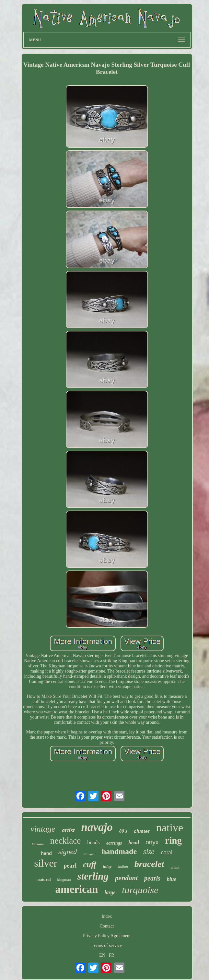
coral (167, 852)
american (77, 889)
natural (44, 879)
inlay (107, 866)
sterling (93, 876)
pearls (152, 878)
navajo (97, 827)
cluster (142, 831)
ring (173, 840)
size (149, 852)
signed (68, 852)
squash (175, 867)
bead (134, 842)
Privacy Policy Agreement (107, 936)
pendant (126, 878)
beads (93, 842)
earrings (114, 843)
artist (68, 830)
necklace (65, 841)
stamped (89, 854)
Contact (107, 926)
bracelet (149, 864)
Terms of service (107, 945)
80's (123, 831)
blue (171, 879)
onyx (152, 842)
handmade (119, 851)
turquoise (140, 890)
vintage (43, 829)
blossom (38, 844)
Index (107, 916)
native (170, 828)
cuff (90, 865)
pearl (70, 866)
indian (123, 867)
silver (46, 863)
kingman (64, 880)
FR (112, 955)
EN (102, 955)
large (110, 892)
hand (46, 853)
